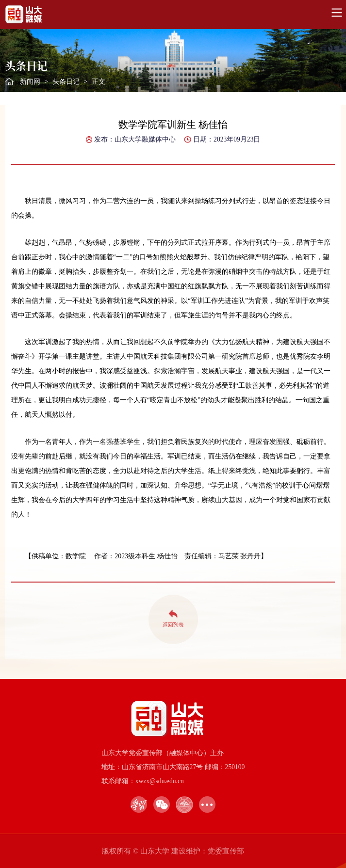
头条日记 (66, 82)
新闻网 (30, 82)
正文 (99, 82)
